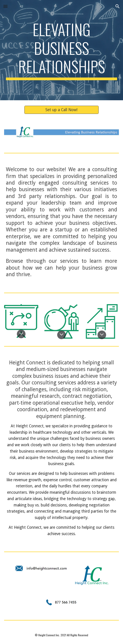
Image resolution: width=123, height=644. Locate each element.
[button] (5, 6)
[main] (61, 50)
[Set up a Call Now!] (62, 110)
